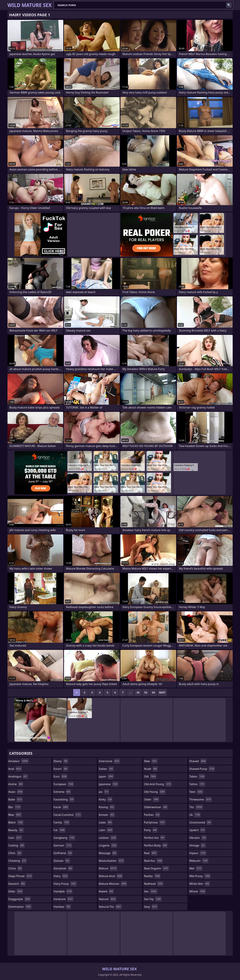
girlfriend (63, 853)
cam (15, 838)
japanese (109, 784)
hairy (61, 876)
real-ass (153, 861)
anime (16, 784)
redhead (154, 884)
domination (20, 907)
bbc (15, 807)
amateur (19, 761)
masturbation (112, 861)
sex (151, 891)
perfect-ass (155, 838)
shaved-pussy (202, 769)
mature (108, 868)
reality (152, 876)
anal (15, 769)
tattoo (197, 784)
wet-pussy (200, 876)
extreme (62, 792)
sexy (151, 907)
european (64, 784)
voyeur (198, 853)
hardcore (63, 899)
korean (107, 815)
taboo (197, 776)
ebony (61, 761)
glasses (62, 861)
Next (162, 692)
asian (16, 792)
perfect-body (156, 845)
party (151, 830)
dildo (16, 891)
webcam (199, 861)
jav (104, 792)
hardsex (62, 907)
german (63, 845)
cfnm (15, 853)
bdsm (16, 822)
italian (106, 769)
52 (138, 692)
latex (106, 822)
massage (108, 853)
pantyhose (155, 822)
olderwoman (156, 807)
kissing (107, 807)
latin (106, 830)
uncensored (200, 822)
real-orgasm (156, 868)
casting (17, 845)
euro (60, 776)
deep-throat (20, 876)
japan (106, 776)
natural (108, 899)
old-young (155, 792)
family (62, 822)
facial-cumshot (67, 815)
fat (59, 830)
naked (106, 891)
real (151, 853)
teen (196, 792)
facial (61, 807)
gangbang (64, 838)
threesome (201, 799)
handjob (63, 891)
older (152, 799)
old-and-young (158, 784)
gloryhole (63, 868)
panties (152, 815)
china (15, 868)
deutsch (17, 884)
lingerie (108, 845)
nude (151, 769)
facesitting (64, 799)
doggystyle (20, 899)
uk (195, 815)
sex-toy (153, 899)
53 (146, 692)
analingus (18, 776)
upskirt (197, 830)
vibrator (198, 838)
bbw (15, 815)
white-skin (200, 884)
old (150, 776)
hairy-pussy (65, 884)
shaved (198, 761)
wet (196, 868)
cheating (18, 861)
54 (153, 692)
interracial (109, 761)
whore (197, 891)
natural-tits (110, 907)
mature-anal (111, 876)
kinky (106, 799)
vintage (198, 845)
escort (61, 769)
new (151, 761)
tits (196, 807)
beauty (16, 830)
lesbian (108, 838)
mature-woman (113, 884)
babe (16, 799)
